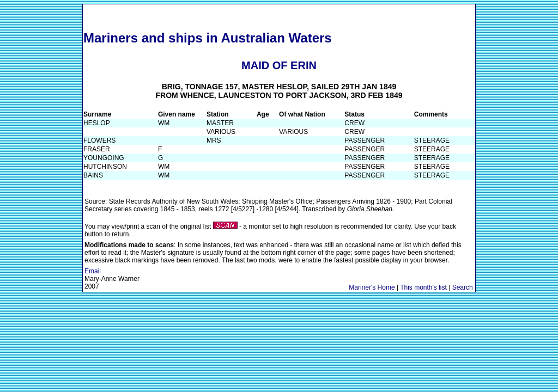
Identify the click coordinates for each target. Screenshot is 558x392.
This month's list (423, 287)
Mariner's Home (372, 287)
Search (463, 287)
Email (93, 271)
